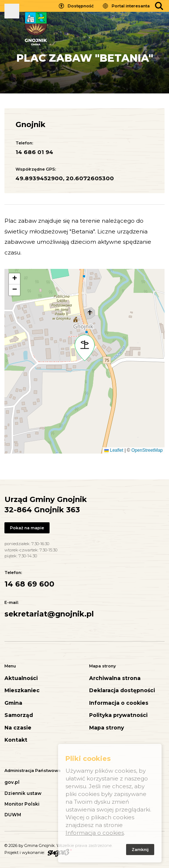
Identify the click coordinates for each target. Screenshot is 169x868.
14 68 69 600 (29, 584)
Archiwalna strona (115, 678)
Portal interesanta (131, 6)
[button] (85, 348)
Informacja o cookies (119, 703)
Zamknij (140, 851)
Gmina (13, 703)
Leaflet (114, 450)
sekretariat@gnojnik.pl (49, 614)
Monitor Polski (22, 804)
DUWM (13, 815)
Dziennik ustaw (23, 793)
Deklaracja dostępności (122, 691)
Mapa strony (107, 728)
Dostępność (81, 6)
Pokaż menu (12, 11)
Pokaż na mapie (27, 528)
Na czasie (18, 728)
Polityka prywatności (118, 715)
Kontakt (16, 740)
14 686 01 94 (34, 152)
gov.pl (12, 782)
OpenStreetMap (147, 450)
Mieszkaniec (22, 691)
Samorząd (19, 715)
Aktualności (21, 678)
